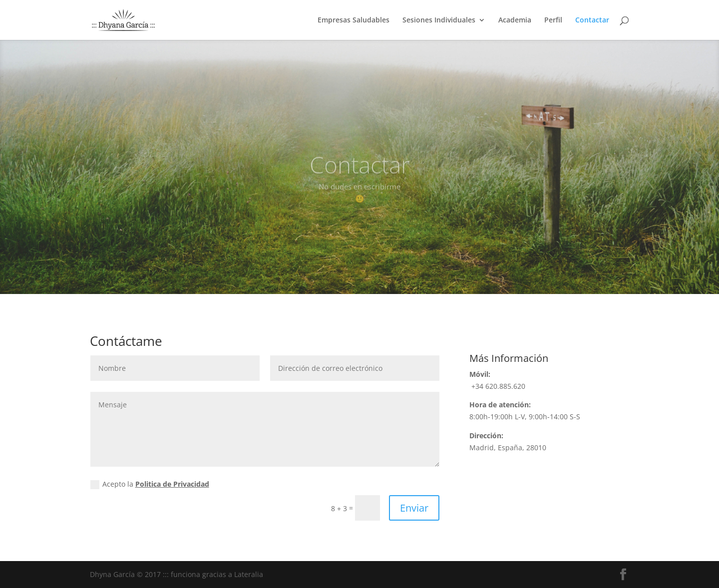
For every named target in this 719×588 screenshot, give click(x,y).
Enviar (414, 508)
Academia (515, 20)
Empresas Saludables (354, 20)
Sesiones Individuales (439, 20)
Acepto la (150, 484)
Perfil (553, 20)
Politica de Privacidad (172, 484)
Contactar (592, 20)
